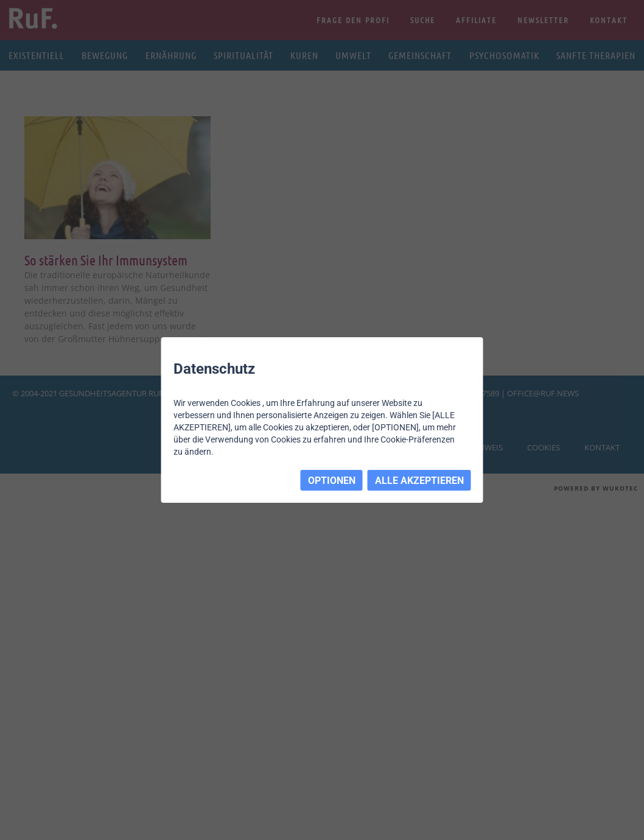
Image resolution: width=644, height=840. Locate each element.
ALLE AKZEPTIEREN (419, 481)
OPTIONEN (332, 481)
